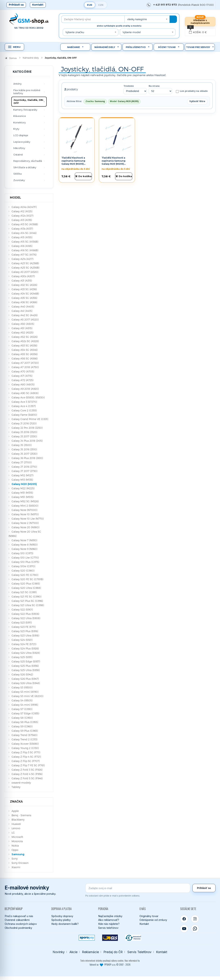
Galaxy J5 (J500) (22, 445)
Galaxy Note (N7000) (24, 510)
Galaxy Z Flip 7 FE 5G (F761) (28, 765)
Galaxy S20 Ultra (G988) (26, 588)
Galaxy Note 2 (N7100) (25, 523)
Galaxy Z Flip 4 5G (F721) (26, 757)
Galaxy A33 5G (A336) (24, 289)
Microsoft (17, 837)
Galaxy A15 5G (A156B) (25, 242)
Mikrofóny (19, 148)
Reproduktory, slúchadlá (28, 161)
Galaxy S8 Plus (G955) (25, 722)
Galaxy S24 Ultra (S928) (26, 653)
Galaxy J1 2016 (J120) (24, 423)
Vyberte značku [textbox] (75, 32)
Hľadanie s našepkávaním (200, 22)
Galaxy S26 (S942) (22, 674)
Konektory (20, 122)
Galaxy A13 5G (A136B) (25, 224)
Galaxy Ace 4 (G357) (24, 406)
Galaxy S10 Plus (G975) (25, 562)
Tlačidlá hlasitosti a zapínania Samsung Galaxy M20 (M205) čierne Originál (73, 162)
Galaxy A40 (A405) (23, 306)
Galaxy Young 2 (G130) (25, 748)
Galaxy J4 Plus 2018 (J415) (27, 441)
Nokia (15, 846)
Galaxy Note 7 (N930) (24, 540)
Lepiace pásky (22, 142)
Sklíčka (17, 174)
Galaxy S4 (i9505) (22, 700)
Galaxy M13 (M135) (22, 480)
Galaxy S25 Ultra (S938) (26, 670)
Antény (17, 84)
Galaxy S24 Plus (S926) (25, 648)
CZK (101, 5)
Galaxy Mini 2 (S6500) (25, 506)
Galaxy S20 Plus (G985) (26, 584)
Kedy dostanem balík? (65, 924)
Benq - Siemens (21, 815)
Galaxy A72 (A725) (22, 380)
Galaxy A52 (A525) (22, 332)
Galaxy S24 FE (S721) (24, 644)
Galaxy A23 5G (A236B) (25, 263)
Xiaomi (16, 867)
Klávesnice (20, 116)
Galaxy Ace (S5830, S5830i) (28, 397)
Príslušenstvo (136, 47)
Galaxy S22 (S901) (22, 609)
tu (139, 961)
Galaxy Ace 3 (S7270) (24, 402)
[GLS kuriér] (110, 938)
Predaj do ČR (113, 952)
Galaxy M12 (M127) (22, 475)
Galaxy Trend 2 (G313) (24, 739)
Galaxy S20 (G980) (23, 571)
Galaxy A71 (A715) (22, 376)
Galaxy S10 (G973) (22, 553)
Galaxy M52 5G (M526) (25, 501)
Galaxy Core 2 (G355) (24, 410)
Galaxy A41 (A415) (22, 311)
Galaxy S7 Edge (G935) (25, 713)
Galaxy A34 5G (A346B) (25, 294)
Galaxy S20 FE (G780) (25, 575)
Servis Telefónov (139, 952)
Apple (15, 811)
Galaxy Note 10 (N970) (25, 514)
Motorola (17, 841)
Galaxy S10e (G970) (23, 566)
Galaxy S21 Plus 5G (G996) (27, 601)
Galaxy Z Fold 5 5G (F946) (27, 778)
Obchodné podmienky (18, 928)
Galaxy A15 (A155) (22, 237)
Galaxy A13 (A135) (22, 220)
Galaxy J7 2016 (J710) (24, 467)
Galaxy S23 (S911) (22, 622)
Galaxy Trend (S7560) (24, 735)
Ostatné (18, 155)
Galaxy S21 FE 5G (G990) (26, 596)
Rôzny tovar (167, 47)
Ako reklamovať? (109, 920)
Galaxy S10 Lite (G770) (25, 558)
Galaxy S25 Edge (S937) (26, 661)
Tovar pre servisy (198, 47)
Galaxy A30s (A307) (23, 276)
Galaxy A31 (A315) (22, 281)
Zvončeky (19, 180)
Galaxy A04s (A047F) (24, 207)
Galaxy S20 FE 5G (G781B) (27, 579)
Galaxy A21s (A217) (22, 259)
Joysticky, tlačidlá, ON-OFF (29, 102)
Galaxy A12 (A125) (22, 211)
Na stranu (154, 86)
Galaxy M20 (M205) (24, 484)
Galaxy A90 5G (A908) (25, 393)
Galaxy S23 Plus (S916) (25, 631)
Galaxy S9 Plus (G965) (25, 731)
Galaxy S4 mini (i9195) (25, 705)
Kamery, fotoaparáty (25, 110)
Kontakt (38, 5)
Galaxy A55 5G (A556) (25, 354)
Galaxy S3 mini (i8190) (25, 692)
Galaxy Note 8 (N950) (25, 545)
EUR (90, 5)
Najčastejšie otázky (110, 916)
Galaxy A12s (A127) (22, 216)
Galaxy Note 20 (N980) (25, 527)
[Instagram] (195, 919)
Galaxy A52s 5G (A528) (25, 341)
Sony (15, 859)
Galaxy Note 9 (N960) (24, 549)
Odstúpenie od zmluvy (153, 920)
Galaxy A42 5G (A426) (25, 315)
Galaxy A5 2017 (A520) (25, 319)
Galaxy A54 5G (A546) (25, 350)
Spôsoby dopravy (62, 916)
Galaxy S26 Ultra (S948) (26, 683)
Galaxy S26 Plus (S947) (25, 679)
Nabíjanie (74, 47)
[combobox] (147, 19)
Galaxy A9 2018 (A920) (25, 389)
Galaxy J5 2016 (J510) (24, 449)
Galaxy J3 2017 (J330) (24, 436)
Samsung (18, 854)
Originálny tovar (149, 916)
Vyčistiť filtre (197, 101)
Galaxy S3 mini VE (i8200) (27, 696)
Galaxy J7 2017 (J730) (24, 471)
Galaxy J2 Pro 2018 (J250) (27, 428)
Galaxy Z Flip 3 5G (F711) (26, 752)
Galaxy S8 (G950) (22, 718)
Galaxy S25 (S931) (22, 657)
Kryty (16, 129)
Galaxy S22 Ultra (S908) (26, 618)
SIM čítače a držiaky (25, 167)
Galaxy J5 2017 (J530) (24, 454)
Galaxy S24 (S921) (22, 640)
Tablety (16, 787)
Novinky (59, 952)
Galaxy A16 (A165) (22, 246)
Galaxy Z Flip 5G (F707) (26, 761)
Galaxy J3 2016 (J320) (24, 432)
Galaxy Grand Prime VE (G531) (30, 419)
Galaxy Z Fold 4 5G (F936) (27, 774)
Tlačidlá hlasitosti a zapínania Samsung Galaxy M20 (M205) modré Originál (114, 162)
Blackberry (18, 820)
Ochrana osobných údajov (21, 924)
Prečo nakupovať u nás (19, 916)
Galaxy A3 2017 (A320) (25, 272)
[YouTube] (184, 929)
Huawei (16, 824)
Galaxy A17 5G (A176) (24, 255)
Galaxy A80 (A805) (23, 384)
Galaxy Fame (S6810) (24, 415)
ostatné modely (21, 783)
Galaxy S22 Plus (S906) (25, 614)
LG (13, 833)
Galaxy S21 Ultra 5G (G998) (28, 605)
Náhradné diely (105, 47)
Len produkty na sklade (192, 91)
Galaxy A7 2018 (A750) (25, 367)
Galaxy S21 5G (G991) (24, 592)
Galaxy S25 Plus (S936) (25, 666)
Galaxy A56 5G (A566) (25, 358)
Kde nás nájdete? (109, 924)
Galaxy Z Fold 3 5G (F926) (27, 770)
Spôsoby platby (61, 920)
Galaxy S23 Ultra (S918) (25, 635)
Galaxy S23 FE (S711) (24, 627)
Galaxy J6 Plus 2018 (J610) (27, 458)
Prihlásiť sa (16, 5)
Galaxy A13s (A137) (22, 229)
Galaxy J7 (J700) (22, 462)
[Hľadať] (173, 19)
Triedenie (129, 86)
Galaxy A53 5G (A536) (24, 345)
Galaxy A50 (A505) (23, 324)
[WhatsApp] (195, 929)
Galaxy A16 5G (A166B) (25, 250)
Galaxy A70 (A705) (23, 371)
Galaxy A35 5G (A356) (24, 298)
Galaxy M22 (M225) (23, 488)
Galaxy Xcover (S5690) (25, 744)
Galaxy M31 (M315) (22, 493)
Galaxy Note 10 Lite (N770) (28, 519)
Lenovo (16, 828)
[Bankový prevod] (133, 938)
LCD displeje (21, 135)
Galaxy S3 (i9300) (22, 687)
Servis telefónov (108, 928)
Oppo (15, 850)
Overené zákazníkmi (17, 920)
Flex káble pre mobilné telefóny (27, 92)
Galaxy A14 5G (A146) (24, 233)
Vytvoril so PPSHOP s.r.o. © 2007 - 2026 (110, 964)
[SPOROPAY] (87, 938)
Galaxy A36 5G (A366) (24, 302)
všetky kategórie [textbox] (137, 19)
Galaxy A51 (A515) (22, 328)
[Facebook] (184, 919)
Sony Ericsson (20, 863)
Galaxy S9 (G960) (22, 726)
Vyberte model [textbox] (132, 32)
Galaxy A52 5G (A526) (25, 337)
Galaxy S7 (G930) (22, 709)
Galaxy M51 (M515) (22, 497)
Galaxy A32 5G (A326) (24, 285)
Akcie (73, 952)
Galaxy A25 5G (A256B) (25, 268)
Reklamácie (91, 952)
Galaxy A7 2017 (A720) (25, 363)
